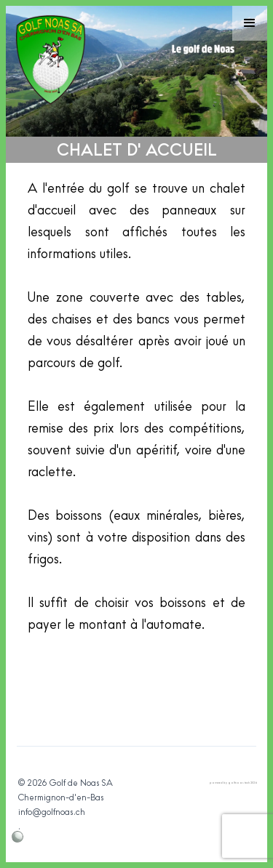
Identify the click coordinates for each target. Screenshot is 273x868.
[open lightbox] (136, 716)
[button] (250, 23)
